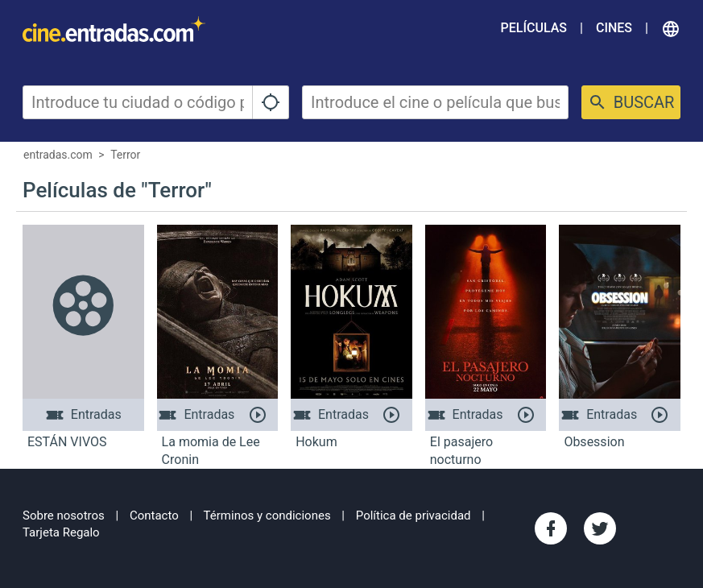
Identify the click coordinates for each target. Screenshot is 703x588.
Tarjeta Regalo (61, 532)
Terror (125, 155)
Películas (534, 28)
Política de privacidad (414, 516)
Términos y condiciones (267, 516)
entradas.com (58, 155)
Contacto (154, 516)
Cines (614, 28)
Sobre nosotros (64, 516)
